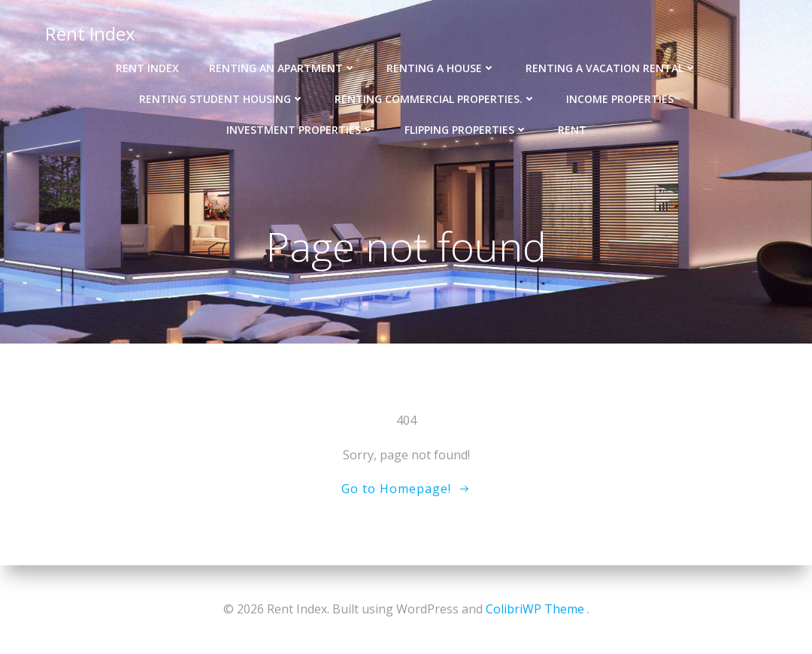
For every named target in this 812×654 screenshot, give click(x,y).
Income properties (620, 99)
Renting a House (441, 68)
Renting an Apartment (283, 68)
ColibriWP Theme (535, 609)
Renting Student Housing (222, 99)
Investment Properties (300, 130)
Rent (572, 130)
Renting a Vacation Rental (611, 68)
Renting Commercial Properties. (435, 99)
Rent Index (90, 33)
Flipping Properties (466, 130)
